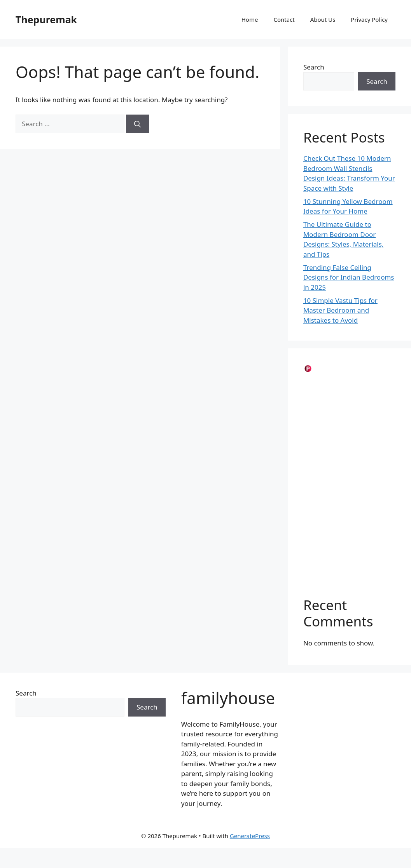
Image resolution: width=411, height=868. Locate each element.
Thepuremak (46, 19)
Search (314, 67)
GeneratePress (250, 836)
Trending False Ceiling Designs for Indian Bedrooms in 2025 (349, 277)
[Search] (137, 124)
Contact (284, 19)
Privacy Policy (369, 19)
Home (250, 19)
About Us (323, 19)
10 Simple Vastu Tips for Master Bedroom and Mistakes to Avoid (340, 310)
